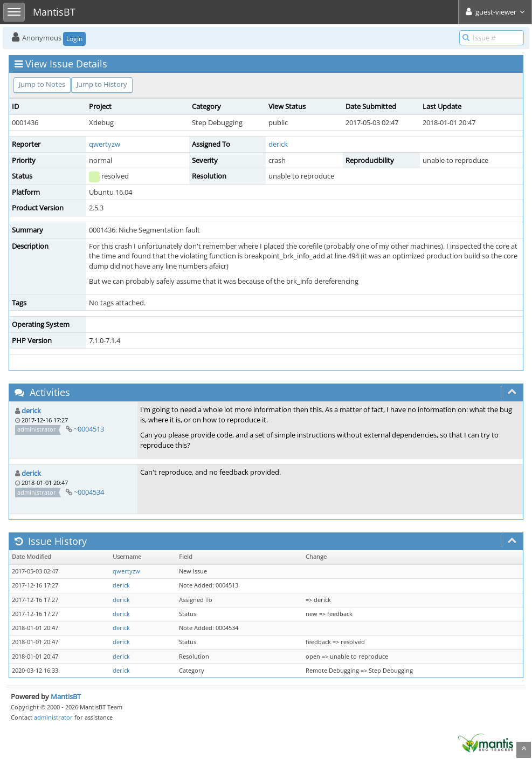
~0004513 (89, 429)
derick (278, 144)
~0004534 (89, 492)
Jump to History (102, 84)
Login (74, 39)
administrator (53, 717)
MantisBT (66, 696)
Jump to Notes (42, 84)
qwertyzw (105, 144)
